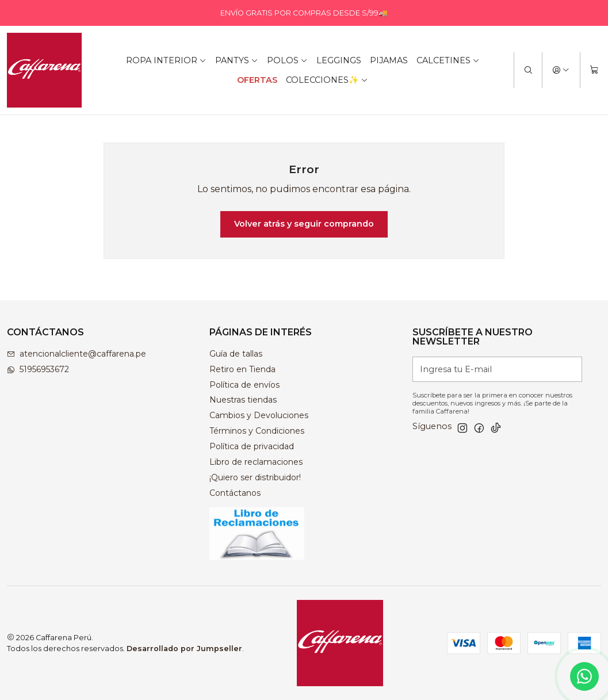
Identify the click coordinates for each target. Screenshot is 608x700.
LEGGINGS (339, 60)
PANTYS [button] (237, 60)
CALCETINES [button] (448, 60)
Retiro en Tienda (242, 369)
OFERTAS (257, 80)
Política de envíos (244, 385)
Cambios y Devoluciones (259, 415)
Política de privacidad (252, 446)
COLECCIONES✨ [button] (327, 80)
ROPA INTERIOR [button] (166, 60)
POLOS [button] (287, 60)
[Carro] (594, 70)
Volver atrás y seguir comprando (304, 224)
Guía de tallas (236, 354)
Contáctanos (235, 493)
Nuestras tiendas (243, 400)
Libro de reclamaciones (256, 462)
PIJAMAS (389, 60)
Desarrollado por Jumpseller (184, 649)
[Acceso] (561, 70)
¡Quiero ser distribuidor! (255, 477)
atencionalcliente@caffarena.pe (77, 354)
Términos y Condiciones (257, 431)
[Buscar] (528, 70)
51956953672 (38, 369)
